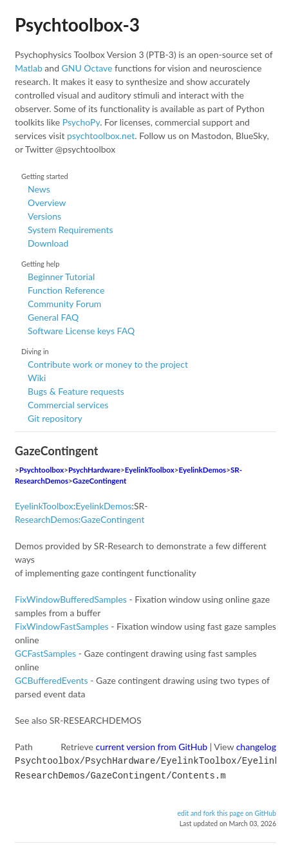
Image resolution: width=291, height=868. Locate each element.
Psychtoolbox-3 (77, 24)
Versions (44, 216)
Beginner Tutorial (61, 277)
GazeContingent (99, 481)
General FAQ (53, 317)
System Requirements (70, 230)
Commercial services (68, 405)
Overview (47, 203)
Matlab (29, 68)
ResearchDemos (47, 519)
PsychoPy (81, 122)
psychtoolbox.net (101, 136)
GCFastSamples (45, 653)
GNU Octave (87, 68)
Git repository (55, 418)
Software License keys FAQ (81, 331)
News (39, 189)
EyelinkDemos (203, 470)
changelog (256, 747)
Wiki (37, 378)
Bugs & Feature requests (76, 391)
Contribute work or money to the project (108, 364)
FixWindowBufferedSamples (71, 599)
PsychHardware (94, 470)
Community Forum (64, 304)
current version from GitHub (152, 747)
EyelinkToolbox (150, 470)
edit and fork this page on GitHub (227, 811)
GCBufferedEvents (52, 680)
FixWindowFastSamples (62, 626)
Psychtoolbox (42, 470)
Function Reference (66, 290)
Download (48, 243)
